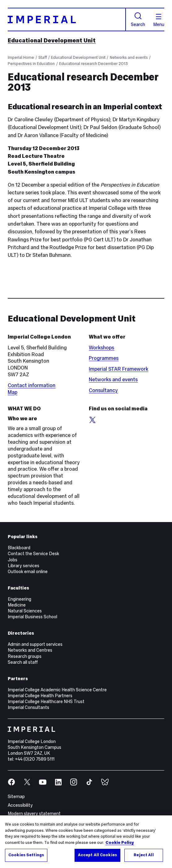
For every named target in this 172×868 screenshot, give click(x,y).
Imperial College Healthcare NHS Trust (46, 702)
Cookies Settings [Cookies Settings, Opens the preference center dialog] (26, 855)
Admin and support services (35, 644)
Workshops (101, 348)
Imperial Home (21, 57)
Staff (43, 57)
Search (138, 19)
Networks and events (129, 57)
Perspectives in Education (31, 64)
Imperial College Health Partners (40, 696)
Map (13, 392)
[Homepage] (67, 19)
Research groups (25, 656)
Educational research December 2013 (93, 64)
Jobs (13, 560)
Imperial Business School (32, 617)
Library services (24, 566)
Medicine (17, 605)
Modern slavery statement (34, 814)
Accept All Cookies (97, 855)
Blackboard (19, 548)
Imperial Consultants (28, 707)
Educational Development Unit (52, 40)
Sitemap (16, 797)
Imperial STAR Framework (118, 369)
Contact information (32, 385)
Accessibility (20, 805)
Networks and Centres (30, 650)
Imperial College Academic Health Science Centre (57, 690)
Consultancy (103, 390)
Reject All (144, 855)
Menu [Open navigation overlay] (159, 20)
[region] (86, 842)
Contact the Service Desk (33, 554)
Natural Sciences (25, 611)
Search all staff (23, 662)
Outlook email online (28, 572)
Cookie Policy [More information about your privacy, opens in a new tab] (120, 843)
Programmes (104, 358)
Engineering (19, 599)
